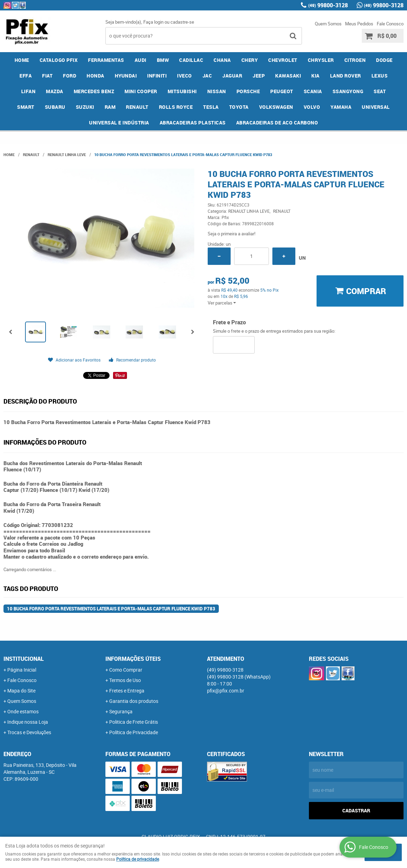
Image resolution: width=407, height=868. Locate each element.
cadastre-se (182, 22)
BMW (163, 60)
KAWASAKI (288, 76)
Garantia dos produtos (134, 701)
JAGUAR (232, 76)
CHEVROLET (283, 60)
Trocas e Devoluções (29, 732)
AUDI (141, 60)
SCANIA (313, 91)
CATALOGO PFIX (59, 60)
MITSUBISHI (182, 91)
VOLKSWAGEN (276, 107)
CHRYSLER (321, 60)
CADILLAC (191, 60)
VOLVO (312, 107)
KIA (316, 76)
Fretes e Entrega (127, 691)
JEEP (259, 76)
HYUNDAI (126, 76)
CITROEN (355, 60)
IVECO (185, 76)
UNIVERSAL (376, 107)
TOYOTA (239, 107)
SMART (26, 107)
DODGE (384, 60)
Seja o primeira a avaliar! (232, 234)
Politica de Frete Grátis (134, 722)
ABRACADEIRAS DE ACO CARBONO (277, 123)
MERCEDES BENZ (94, 91)
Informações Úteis (133, 659)
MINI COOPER (141, 91)
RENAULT (137, 107)
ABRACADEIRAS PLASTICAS (193, 123)
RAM (110, 107)
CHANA (222, 60)
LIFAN (29, 91)
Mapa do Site (21, 691)
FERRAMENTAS (106, 60)
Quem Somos (328, 24)
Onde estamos (23, 711)
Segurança (121, 711)
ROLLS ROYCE (176, 107)
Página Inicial (22, 670)
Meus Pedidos (359, 24)
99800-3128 (328, 5)
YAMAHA (341, 107)
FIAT (47, 76)
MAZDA (55, 91)
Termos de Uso (125, 680)
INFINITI (157, 76)
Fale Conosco (390, 24)
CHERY (250, 60)
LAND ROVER (346, 76)
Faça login (153, 22)
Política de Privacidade (134, 732)
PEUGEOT (282, 91)
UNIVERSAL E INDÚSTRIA (119, 123)
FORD (70, 76)
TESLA (211, 107)
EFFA (26, 76)
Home (22, 60)
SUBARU (55, 107)
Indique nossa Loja (28, 722)
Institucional (24, 659)
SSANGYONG (348, 91)
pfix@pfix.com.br (226, 691)
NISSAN (217, 91)
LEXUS (380, 76)
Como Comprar (126, 670)
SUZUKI (85, 107)
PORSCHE (248, 91)
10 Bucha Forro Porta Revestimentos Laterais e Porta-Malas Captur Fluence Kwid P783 (111, 609)
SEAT (380, 91)
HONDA (95, 76)
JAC (207, 76)
